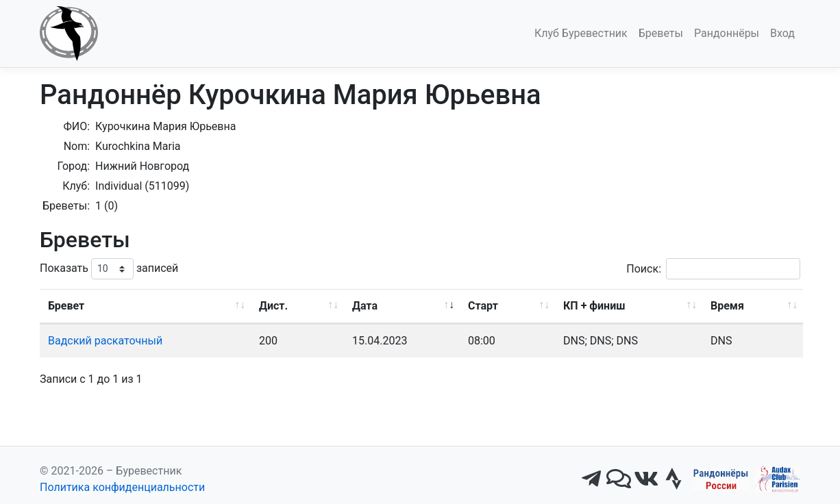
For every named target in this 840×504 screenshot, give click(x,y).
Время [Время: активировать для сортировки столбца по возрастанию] (727, 306)
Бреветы (661, 33)
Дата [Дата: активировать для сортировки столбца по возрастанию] (365, 306)
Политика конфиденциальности (122, 487)
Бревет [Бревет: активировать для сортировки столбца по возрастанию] (66, 306)
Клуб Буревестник (581, 33)
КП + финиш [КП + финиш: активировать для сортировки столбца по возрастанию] (594, 306)
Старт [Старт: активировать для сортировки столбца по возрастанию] (483, 306)
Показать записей (109, 269)
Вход (782, 33)
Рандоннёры (727, 33)
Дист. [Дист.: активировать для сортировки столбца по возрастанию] (273, 306)
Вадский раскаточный (105, 341)
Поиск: (713, 269)
